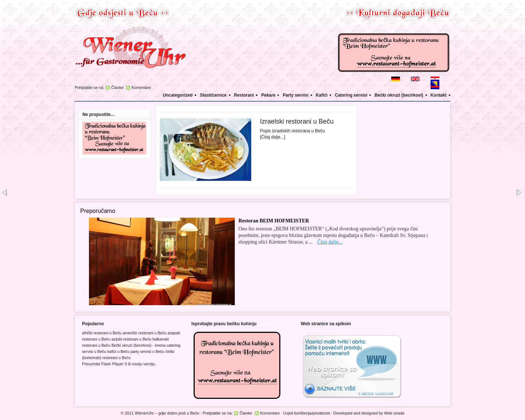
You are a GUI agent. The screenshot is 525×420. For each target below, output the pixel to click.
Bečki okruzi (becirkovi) (399, 95)
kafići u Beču (118, 351)
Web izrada (394, 413)
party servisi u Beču (147, 351)
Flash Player (112, 364)
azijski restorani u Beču (132, 339)
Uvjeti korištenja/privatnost (307, 413)
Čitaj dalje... (330, 242)
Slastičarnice (213, 95)
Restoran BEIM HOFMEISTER (274, 221)
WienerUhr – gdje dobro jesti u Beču (167, 413)
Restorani (244, 95)
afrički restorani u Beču (102, 333)
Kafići (322, 95)
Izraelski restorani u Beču (297, 121)
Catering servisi (351, 95)
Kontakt (439, 95)
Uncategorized (178, 95)
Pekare (268, 95)
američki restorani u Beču (144, 333)
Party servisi (295, 95)
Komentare (141, 87)
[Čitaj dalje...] (273, 137)
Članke (117, 87)
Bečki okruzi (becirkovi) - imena (139, 345)
